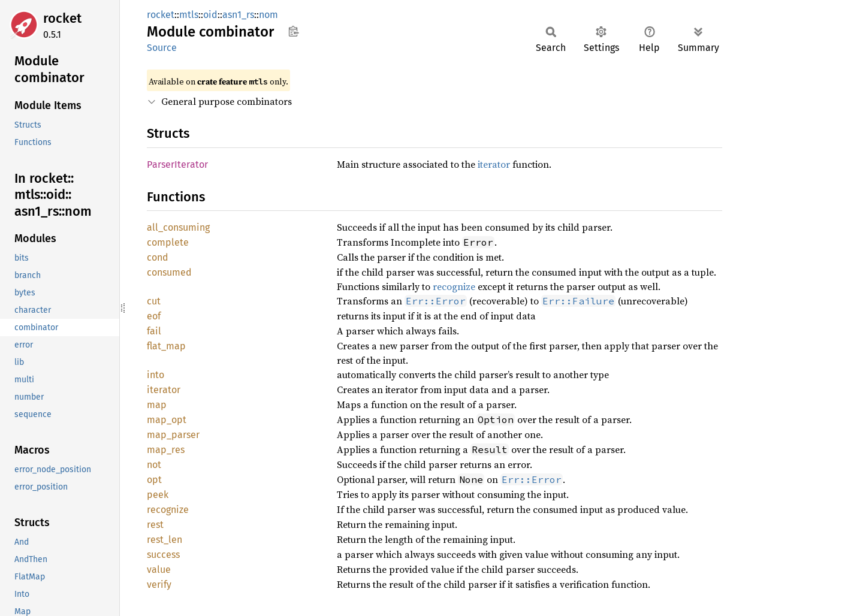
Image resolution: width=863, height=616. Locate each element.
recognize (454, 286)
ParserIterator (177, 164)
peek (158, 495)
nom (268, 15)
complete (168, 242)
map (157, 405)
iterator (494, 164)
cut (154, 301)
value (159, 570)
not (154, 465)
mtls (189, 15)
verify (159, 585)
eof (154, 316)
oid (210, 15)
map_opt (167, 420)
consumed (169, 272)
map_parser (173, 435)
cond (158, 257)
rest (155, 525)
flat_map (166, 346)
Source (162, 48)
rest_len (165, 540)
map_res (166, 450)
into (156, 375)
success (163, 555)
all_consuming (178, 227)
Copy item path (293, 31)
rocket (62, 18)
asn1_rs (238, 15)
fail (154, 331)
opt (154, 480)
